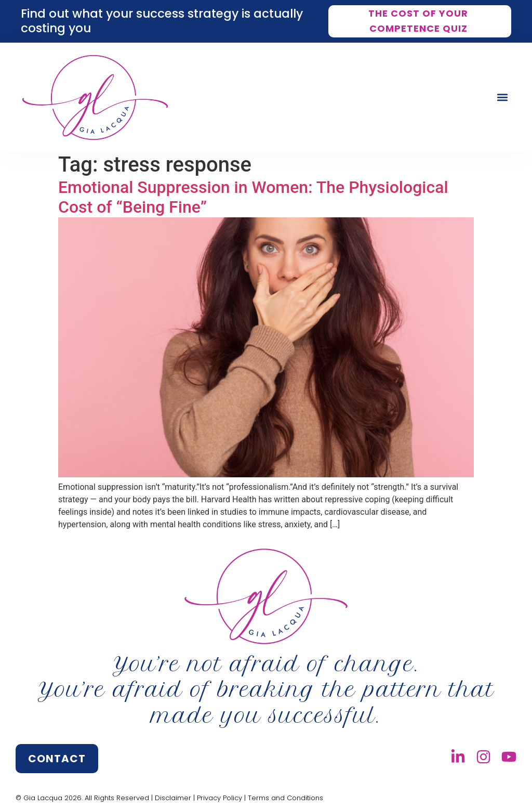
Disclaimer (173, 798)
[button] (503, 97)
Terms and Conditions (285, 798)
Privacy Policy (220, 798)
